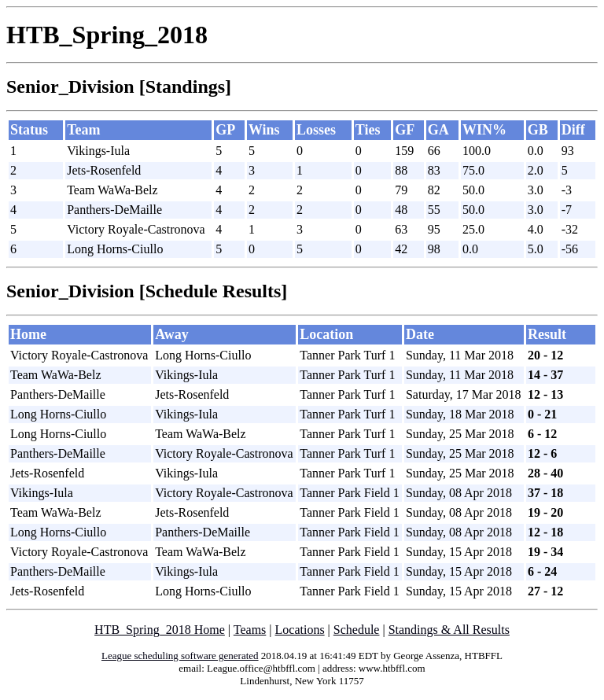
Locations (300, 630)
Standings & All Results (449, 630)
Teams (250, 630)
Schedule (357, 630)
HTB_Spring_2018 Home (160, 630)
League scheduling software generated (180, 656)
